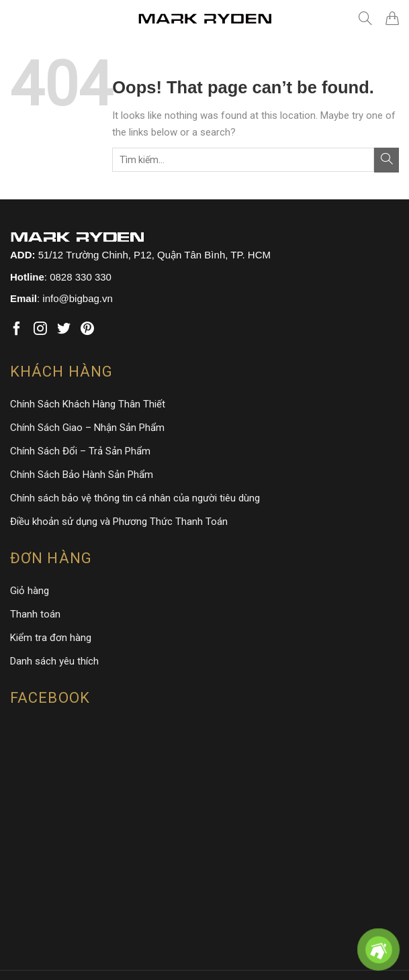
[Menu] (20, 18)
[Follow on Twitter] (64, 329)
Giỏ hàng (30, 591)
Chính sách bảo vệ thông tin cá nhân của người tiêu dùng (135, 498)
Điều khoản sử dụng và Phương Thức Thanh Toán (119, 522)
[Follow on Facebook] (17, 329)
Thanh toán (35, 614)
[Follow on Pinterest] (87, 329)
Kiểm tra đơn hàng (51, 638)
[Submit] (387, 160)
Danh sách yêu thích (54, 661)
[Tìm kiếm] (365, 18)
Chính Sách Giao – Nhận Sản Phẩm (87, 428)
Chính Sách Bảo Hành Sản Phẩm (82, 475)
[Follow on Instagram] (40, 329)
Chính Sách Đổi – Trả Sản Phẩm (80, 451)
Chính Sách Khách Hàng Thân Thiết (88, 404)
